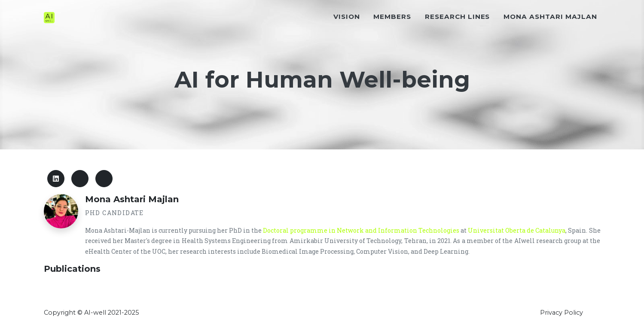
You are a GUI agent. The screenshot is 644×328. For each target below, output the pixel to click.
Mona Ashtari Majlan (550, 33)
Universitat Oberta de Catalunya (517, 230)
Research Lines (457, 33)
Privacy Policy (562, 313)
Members (392, 33)
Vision (347, 33)
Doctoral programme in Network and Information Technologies (361, 230)
